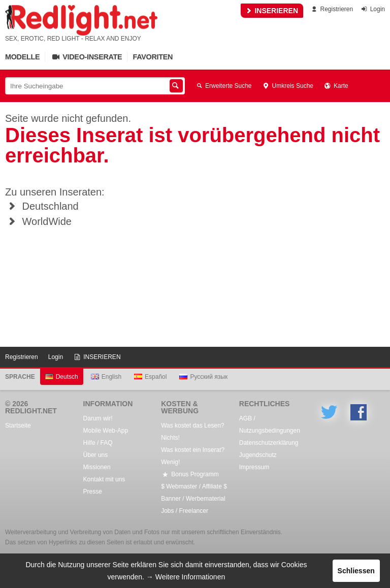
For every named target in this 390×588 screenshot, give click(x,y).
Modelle (22, 57)
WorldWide (38, 221)
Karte (336, 86)
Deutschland (42, 206)
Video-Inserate (86, 57)
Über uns (96, 455)
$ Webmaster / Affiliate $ (194, 486)
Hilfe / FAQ (98, 443)
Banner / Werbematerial (193, 499)
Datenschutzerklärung (269, 443)
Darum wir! (98, 418)
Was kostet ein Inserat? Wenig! (193, 456)
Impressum (254, 467)
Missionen (97, 467)
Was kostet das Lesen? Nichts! (192, 432)
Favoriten (153, 57)
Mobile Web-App (106, 431)
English (106, 377)
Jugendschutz (258, 455)
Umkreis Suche (288, 86)
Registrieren (331, 9)
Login (372, 9)
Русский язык (203, 377)
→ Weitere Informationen (186, 577)
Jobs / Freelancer (185, 511)
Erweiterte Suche (223, 86)
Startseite (18, 426)
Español (150, 377)
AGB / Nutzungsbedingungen (270, 424)
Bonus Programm (190, 474)
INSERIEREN (272, 11)
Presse (93, 492)
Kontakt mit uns (104, 479)
